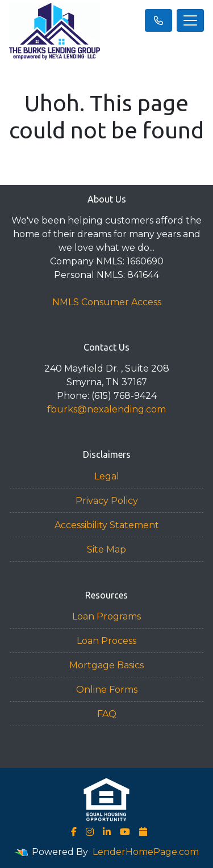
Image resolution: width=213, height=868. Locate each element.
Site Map (106, 549)
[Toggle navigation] (190, 20)
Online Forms (107, 690)
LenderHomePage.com (146, 852)
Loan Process (106, 641)
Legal (107, 476)
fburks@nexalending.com (106, 409)
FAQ (107, 714)
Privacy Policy (107, 501)
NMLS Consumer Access (107, 302)
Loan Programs (106, 616)
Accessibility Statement (107, 525)
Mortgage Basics (106, 665)
